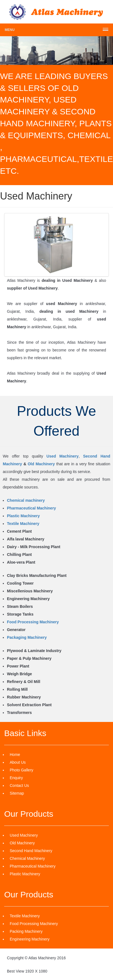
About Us (18, 762)
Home (15, 755)
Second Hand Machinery (31, 851)
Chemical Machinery (27, 858)
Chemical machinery (26, 500)
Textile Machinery (23, 524)
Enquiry (16, 778)
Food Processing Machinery (33, 622)
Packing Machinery (26, 931)
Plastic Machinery (23, 516)
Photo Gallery (22, 770)
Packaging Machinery (27, 637)
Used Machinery (62, 456)
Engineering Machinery (30, 939)
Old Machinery (41, 464)
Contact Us (19, 785)
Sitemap (17, 793)
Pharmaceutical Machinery (32, 508)
